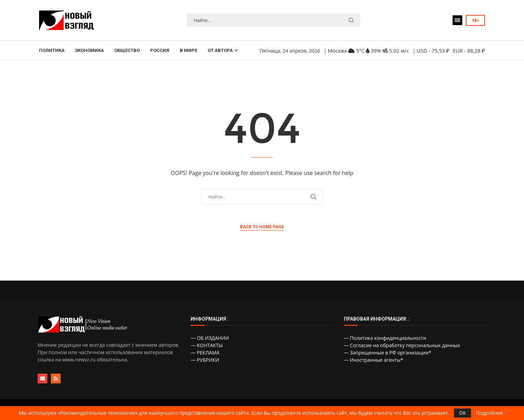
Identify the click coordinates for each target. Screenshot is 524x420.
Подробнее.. (491, 413)
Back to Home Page (262, 227)
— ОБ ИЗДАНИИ (210, 338)
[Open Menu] (457, 20)
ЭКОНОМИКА (89, 50)
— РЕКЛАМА (205, 353)
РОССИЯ (160, 50)
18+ (475, 20)
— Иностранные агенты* (374, 360)
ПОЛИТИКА (52, 50)
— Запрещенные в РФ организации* (388, 353)
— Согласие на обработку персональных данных (402, 345)
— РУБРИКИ (205, 360)
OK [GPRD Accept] (463, 413)
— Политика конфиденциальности (385, 338)
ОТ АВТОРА (220, 50)
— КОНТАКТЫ (207, 345)
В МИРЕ (188, 50)
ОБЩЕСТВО (127, 50)
